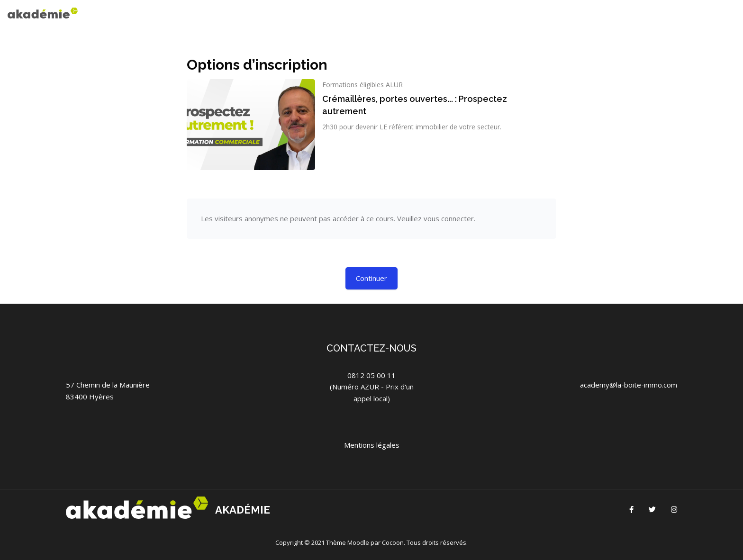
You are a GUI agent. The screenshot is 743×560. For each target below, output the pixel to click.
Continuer (371, 278)
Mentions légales (372, 445)
